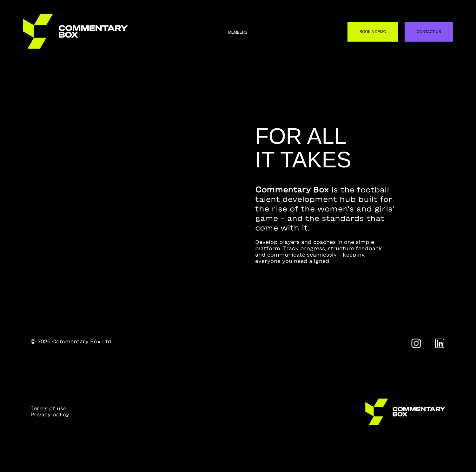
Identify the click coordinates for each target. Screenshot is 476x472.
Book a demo (373, 32)
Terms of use (48, 408)
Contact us (429, 32)
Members (238, 32)
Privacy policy (50, 415)
